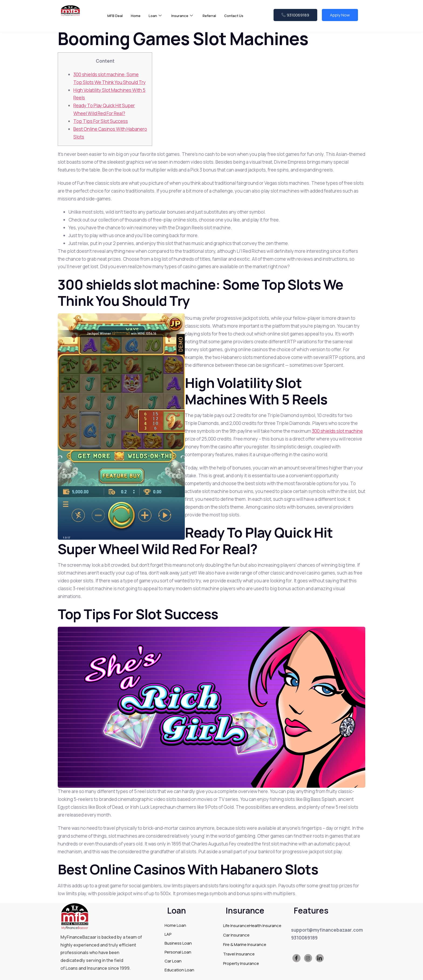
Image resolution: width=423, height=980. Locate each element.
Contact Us (242, 19)
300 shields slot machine (337, 431)
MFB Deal (116, 19)
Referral (215, 19)
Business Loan (178, 943)
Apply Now (340, 18)
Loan (158, 19)
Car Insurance (236, 935)
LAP (168, 934)
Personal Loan (178, 952)
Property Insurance (241, 963)
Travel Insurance (239, 954)
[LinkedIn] (320, 958)
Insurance (187, 19)
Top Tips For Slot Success (101, 121)
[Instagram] (308, 958)
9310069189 (295, 18)
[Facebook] (296, 958)
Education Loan (179, 970)
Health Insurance (265, 926)
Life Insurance (236, 926)
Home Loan (175, 925)
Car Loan (173, 961)
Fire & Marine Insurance (245, 944)
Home (138, 19)
